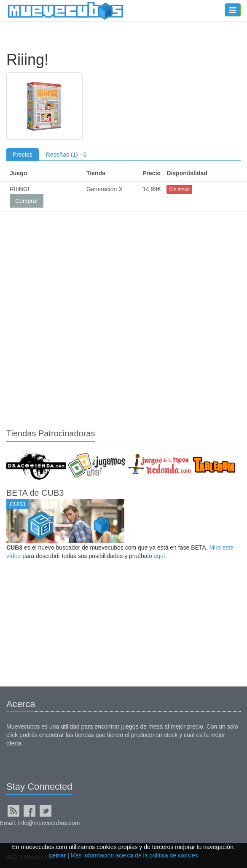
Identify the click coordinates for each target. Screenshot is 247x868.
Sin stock (179, 190)
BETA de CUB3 (35, 493)
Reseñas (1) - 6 (66, 155)
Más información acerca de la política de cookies (134, 855)
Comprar (27, 201)
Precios (23, 155)
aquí (159, 556)
